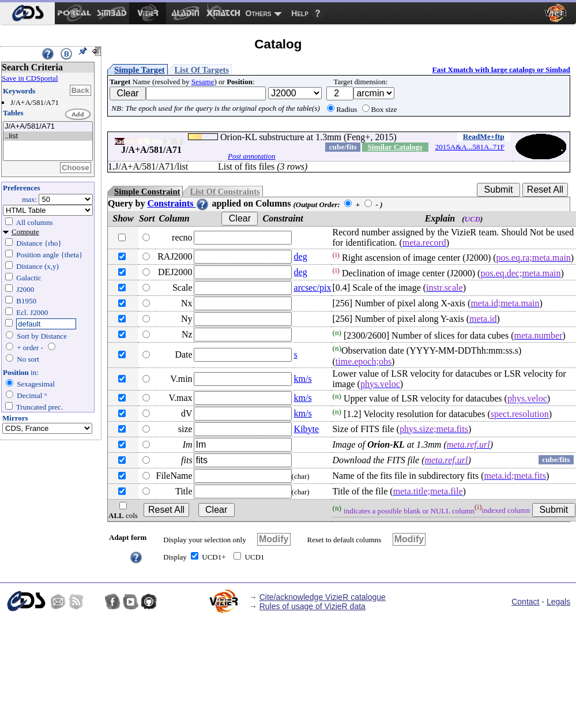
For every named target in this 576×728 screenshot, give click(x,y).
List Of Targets (202, 70)
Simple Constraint (147, 192)
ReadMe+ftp (484, 136)
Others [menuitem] (259, 13)
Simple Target (140, 70)
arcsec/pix (313, 288)
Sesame (203, 82)
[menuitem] (27, 13)
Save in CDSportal (30, 78)
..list (48, 136)
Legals (558, 602)
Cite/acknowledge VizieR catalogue (323, 597)
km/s (303, 379)
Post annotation (252, 156)
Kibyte (307, 429)
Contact (525, 602)
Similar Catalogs (395, 147)
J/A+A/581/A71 (48, 127)
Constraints (178, 203)
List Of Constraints (225, 192)
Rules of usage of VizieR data (313, 606)
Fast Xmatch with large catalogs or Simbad (501, 70)
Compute (25, 232)
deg (301, 256)
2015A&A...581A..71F (470, 147)
